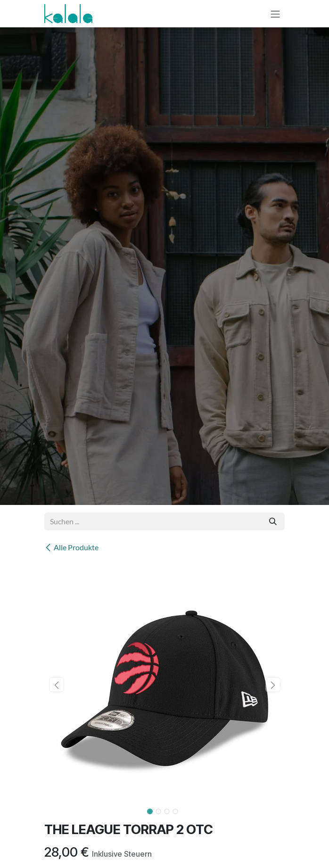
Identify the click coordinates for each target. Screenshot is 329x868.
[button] (56, 685)
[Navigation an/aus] (275, 14)
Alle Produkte (71, 547)
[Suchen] (273, 521)
